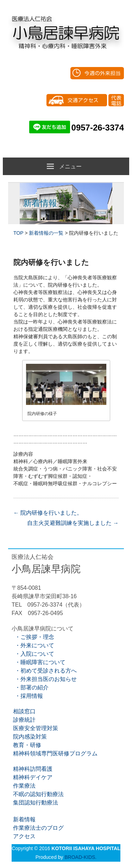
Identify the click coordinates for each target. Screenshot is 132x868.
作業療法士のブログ (38, 828)
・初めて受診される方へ (44, 671)
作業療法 (24, 786)
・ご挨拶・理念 (33, 637)
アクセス (24, 836)
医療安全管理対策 (35, 728)
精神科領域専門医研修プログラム (55, 753)
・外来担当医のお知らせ (44, 679)
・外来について (33, 645)
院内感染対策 (29, 737)
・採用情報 (27, 696)
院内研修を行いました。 (48, 513)
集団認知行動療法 (35, 803)
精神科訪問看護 (32, 769)
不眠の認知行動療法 (38, 794)
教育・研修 (26, 745)
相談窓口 (24, 711)
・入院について (33, 654)
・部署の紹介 (30, 687)
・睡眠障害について (39, 662)
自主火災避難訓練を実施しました (73, 523)
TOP (18, 233)
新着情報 (24, 819)
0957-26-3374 (98, 128)
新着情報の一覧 (46, 233)
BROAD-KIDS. (80, 857)
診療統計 (24, 720)
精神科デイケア (32, 777)
